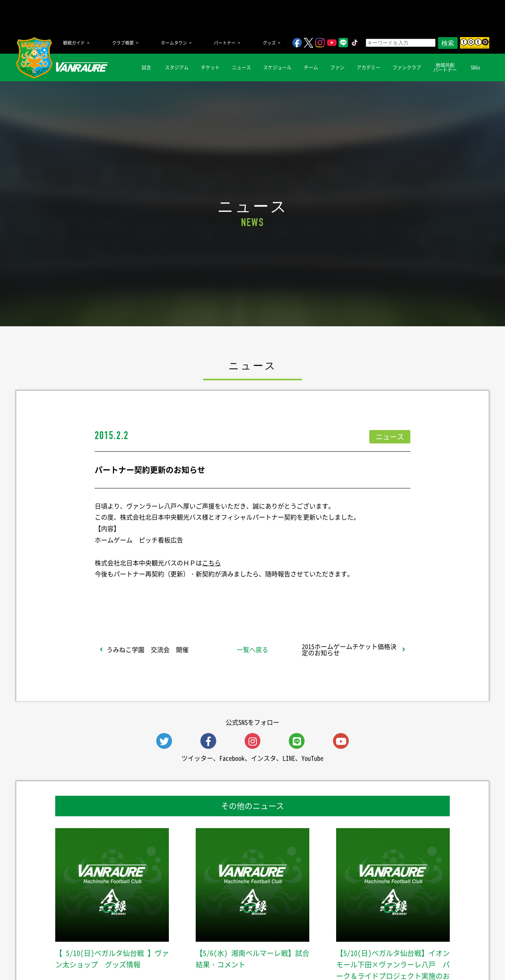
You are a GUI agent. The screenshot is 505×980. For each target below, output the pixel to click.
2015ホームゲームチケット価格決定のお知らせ (349, 649)
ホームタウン (174, 43)
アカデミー (368, 67)
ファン (337, 67)
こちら (211, 563)
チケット (210, 67)
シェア (157, 595)
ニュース (241, 67)
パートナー (225, 43)
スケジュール (277, 67)
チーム (311, 67)
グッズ (269, 43)
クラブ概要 (123, 43)
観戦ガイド (74, 43)
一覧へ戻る (252, 649)
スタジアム (177, 67)
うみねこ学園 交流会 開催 (148, 649)
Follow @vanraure (332, 595)
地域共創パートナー (445, 67)
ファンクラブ (407, 67)
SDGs (475, 67)
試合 (146, 67)
